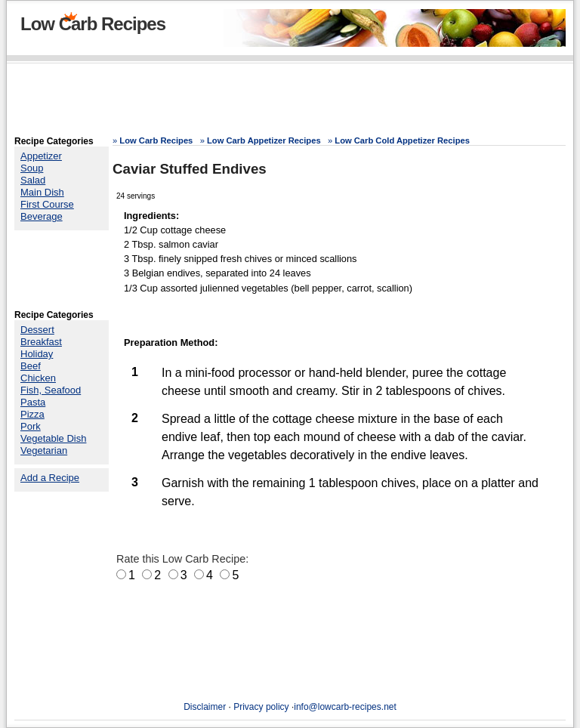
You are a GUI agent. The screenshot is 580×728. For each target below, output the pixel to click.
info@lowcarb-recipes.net (345, 707)
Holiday (37, 354)
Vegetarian (44, 450)
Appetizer (41, 156)
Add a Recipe (50, 478)
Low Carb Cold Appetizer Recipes (402, 140)
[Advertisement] (290, 102)
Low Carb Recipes (93, 24)
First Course (47, 204)
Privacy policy (261, 707)
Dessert (37, 330)
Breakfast (41, 342)
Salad (33, 180)
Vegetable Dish (53, 438)
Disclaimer (205, 707)
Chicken (38, 378)
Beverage (42, 216)
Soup (32, 168)
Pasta (33, 402)
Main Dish (42, 192)
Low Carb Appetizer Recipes (264, 140)
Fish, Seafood (51, 390)
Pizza (32, 414)
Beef (31, 366)
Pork (31, 426)
